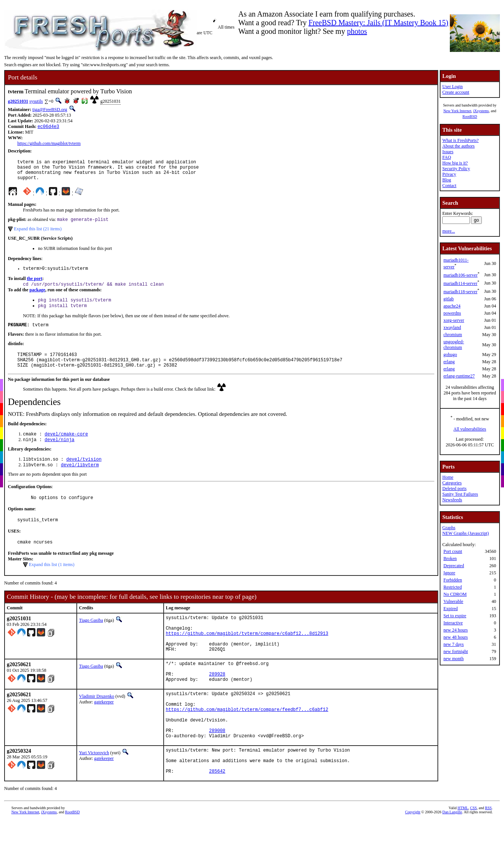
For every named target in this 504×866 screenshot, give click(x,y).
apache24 (452, 306)
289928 (217, 705)
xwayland (452, 327)
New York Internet (457, 111)
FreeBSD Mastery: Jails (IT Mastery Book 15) (378, 23)
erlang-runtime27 (459, 376)
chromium (453, 335)
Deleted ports (454, 489)
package (37, 298)
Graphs (449, 528)
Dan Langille (452, 861)
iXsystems (481, 111)
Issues (448, 152)
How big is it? (455, 163)
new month (454, 659)
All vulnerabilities (470, 429)
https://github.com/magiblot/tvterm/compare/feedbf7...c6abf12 (247, 747)
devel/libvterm (80, 482)
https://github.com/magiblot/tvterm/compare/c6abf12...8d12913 (247, 658)
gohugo (450, 355)
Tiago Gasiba (91, 641)
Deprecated (454, 566)
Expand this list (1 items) (52, 585)
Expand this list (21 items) (38, 235)
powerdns (452, 313)
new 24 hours (456, 630)
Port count (453, 551)
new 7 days (454, 644)
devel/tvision (84, 475)
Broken (450, 559)
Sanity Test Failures (460, 494)
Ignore (449, 573)
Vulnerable (453, 601)
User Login (452, 87)
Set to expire (455, 616)
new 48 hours (456, 637)
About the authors (458, 146)
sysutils (36, 101)
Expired (451, 609)
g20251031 (18, 101)
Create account (456, 92)
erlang (449, 362)
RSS (489, 856)
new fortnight (456, 651)
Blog (447, 180)
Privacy (449, 174)
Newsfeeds (452, 500)
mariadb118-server (460, 292)
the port (34, 286)
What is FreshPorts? (461, 140)
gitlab (449, 299)
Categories (452, 483)
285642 (217, 820)
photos (357, 31)
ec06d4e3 (49, 127)
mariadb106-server (461, 275)
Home (448, 477)
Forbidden (453, 580)
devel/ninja (60, 455)
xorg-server (454, 320)
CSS (474, 856)
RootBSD (470, 116)
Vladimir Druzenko (97, 729)
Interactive (453, 623)
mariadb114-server (460, 283)
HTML (463, 856)
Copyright (413, 861)
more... (449, 231)
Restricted (453, 587)
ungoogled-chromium (454, 345)
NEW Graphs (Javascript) (466, 533)
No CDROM (455, 594)
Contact (449, 186)
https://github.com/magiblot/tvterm (49, 144)
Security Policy (456, 169)
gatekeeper (104, 735)
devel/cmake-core (66, 448)
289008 (217, 772)
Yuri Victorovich (94, 796)
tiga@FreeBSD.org (50, 110)
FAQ (447, 157)
